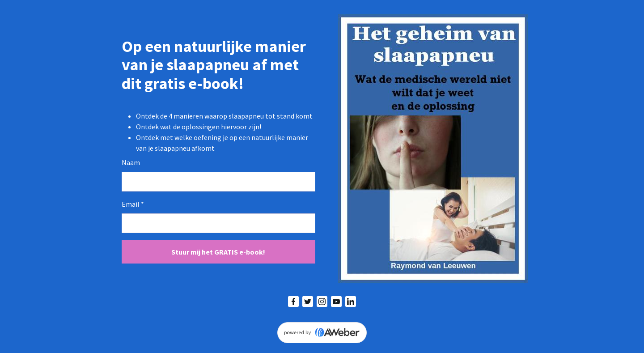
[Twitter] (308, 302)
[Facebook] (293, 302)
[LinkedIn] (351, 302)
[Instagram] (322, 302)
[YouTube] (336, 302)
